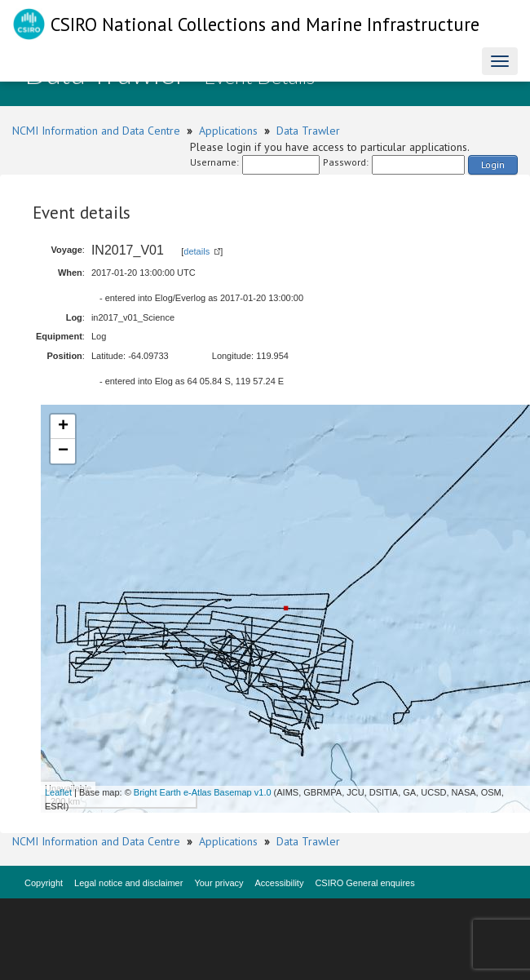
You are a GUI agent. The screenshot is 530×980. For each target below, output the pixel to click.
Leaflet (58, 792)
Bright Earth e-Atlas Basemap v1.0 (203, 792)
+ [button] (63, 427)
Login (493, 164)
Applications (228, 131)
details (197, 251)
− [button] (63, 451)
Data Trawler (308, 131)
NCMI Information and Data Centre (96, 131)
